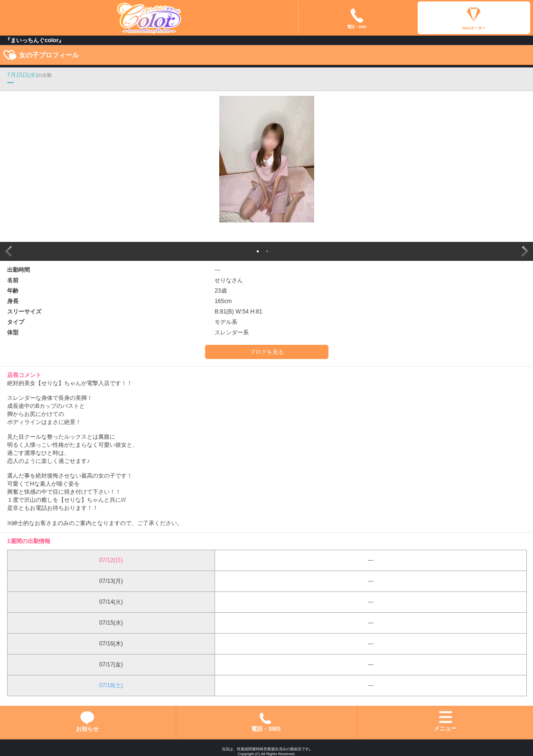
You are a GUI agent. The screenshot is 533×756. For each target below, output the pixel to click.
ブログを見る (267, 352)
